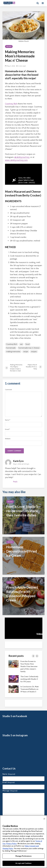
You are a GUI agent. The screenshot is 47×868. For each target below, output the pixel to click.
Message (10, 791)
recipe (26, 351)
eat (21, 344)
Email (7, 429)
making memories (13, 351)
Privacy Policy (11, 844)
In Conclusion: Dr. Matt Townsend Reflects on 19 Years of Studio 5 (30, 689)
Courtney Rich (11, 104)
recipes (34, 351)
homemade (11, 348)
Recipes (9, 46)
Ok (44, 819)
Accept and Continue (23, 863)
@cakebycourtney (22, 157)
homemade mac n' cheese (29, 348)
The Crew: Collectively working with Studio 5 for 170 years (29, 679)
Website (8, 439)
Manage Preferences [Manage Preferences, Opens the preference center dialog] (23, 856)
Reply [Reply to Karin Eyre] (15, 482)
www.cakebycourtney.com (16, 160)
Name (8, 420)
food (28, 344)
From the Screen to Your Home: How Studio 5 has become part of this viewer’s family (29, 666)
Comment (8, 390)
